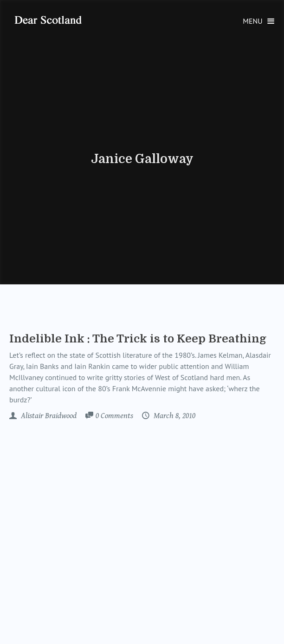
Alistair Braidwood (48, 416)
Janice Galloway (142, 159)
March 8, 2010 (174, 416)
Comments (114, 416)
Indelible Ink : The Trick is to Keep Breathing (138, 339)
